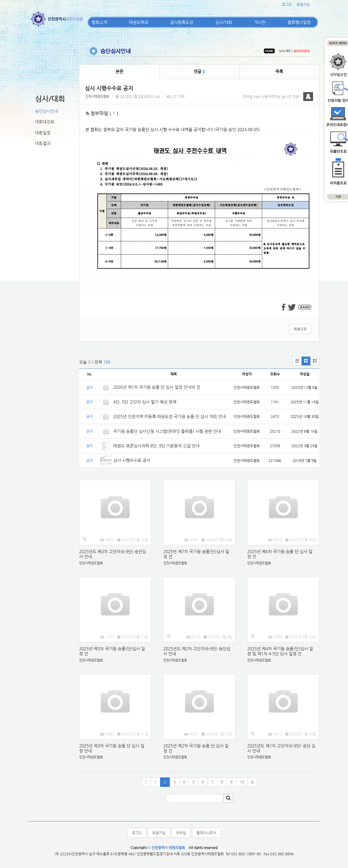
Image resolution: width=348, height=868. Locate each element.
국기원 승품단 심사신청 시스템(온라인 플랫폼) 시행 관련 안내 (167, 431)
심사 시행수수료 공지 (132, 460)
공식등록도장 (182, 22)
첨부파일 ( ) (102, 113)
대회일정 (43, 133)
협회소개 (99, 22)
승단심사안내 (47, 111)
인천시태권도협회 (97, 96)
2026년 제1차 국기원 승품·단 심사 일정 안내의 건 (157, 387)
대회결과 (43, 143)
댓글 (199, 71)
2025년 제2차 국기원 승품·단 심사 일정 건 (196, 748)
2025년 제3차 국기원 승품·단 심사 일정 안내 (112, 748)
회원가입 (303, 4)
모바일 (181, 833)
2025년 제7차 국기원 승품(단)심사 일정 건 (196, 554)
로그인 (287, 4)
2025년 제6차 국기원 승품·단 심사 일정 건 (280, 554)
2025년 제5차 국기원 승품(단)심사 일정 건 (112, 651)
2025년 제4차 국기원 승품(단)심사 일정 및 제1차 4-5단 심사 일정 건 (280, 651)
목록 (279, 71)
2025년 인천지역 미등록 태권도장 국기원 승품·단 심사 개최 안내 (170, 416)
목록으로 (300, 329)
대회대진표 (45, 122)
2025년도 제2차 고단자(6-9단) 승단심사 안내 (197, 651)
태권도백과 (139, 22)
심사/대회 (224, 22)
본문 (119, 71)
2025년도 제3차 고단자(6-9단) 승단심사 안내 (113, 554)
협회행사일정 (299, 22)
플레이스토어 (206, 833)
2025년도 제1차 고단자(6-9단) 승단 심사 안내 (281, 748)
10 (242, 782)
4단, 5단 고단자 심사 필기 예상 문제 (145, 402)
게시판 (260, 22)
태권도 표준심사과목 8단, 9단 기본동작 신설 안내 (156, 446)
